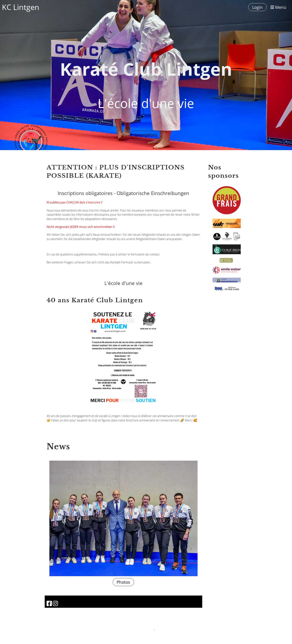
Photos (123, 582)
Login (257, 7)
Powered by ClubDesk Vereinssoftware (139, 630)
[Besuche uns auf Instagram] (55, 603)
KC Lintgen (21, 7)
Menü (278, 7)
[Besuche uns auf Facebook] (49, 603)
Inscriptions (146, 135)
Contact (52, 270)
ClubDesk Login (162, 630)
